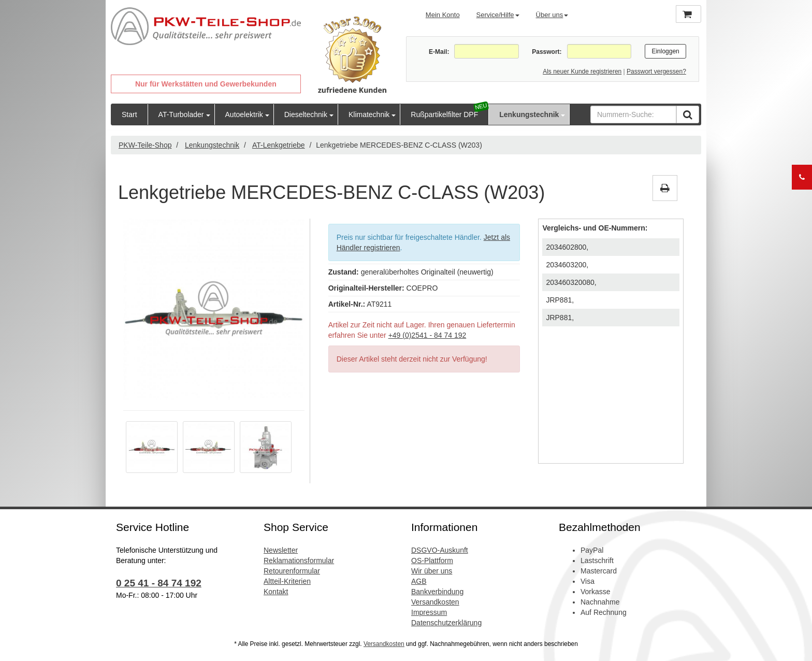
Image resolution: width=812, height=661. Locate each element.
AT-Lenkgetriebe (279, 145)
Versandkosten (435, 602)
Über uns (552, 15)
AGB (419, 581)
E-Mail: (439, 52)
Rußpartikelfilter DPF (444, 114)
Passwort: (547, 52)
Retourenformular (292, 571)
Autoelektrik (244, 114)
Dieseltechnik (306, 114)
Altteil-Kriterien (287, 581)
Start (129, 114)
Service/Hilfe (498, 15)
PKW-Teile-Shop (145, 145)
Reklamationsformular (299, 561)
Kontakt (276, 592)
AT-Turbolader (181, 114)
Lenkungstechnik (529, 114)
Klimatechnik (369, 114)
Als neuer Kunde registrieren (582, 71)
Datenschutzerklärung (446, 623)
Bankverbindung (437, 592)
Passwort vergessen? (656, 71)
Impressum (429, 612)
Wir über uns (432, 571)
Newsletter (281, 550)
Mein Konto (443, 15)
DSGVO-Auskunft (440, 550)
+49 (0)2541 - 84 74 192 (427, 335)
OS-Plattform (432, 561)
